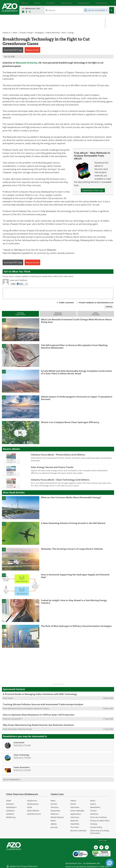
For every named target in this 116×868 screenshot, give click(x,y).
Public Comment (67, 303)
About (93, 801)
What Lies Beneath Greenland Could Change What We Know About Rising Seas (76, 321)
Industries (75, 817)
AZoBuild (10, 814)
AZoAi (30, 807)
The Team (75, 827)
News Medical (33, 811)
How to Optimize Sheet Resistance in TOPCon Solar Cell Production (39, 715)
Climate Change (26, 33)
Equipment (55, 811)
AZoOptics (10, 811)
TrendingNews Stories (20, 314)
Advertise (94, 814)
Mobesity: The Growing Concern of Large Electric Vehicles (72, 549)
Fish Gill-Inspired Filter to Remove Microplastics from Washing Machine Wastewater (74, 346)
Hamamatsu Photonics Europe (20, 729)
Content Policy (96, 827)
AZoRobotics (11, 807)
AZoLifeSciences (34, 814)
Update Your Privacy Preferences (22, 865)
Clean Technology (21, 755)
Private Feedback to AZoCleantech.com (96, 303)
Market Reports (57, 817)
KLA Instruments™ (15, 719)
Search (93, 804)
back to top (103, 840)
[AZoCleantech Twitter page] (30, 12)
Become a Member (78, 831)
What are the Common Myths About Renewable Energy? (71, 497)
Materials (74, 821)
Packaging (39, 33)
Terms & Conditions (99, 817)
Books (53, 821)
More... (111, 3)
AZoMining (11, 817)
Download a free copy (93, 190)
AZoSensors (32, 801)
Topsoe (10, 698)
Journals (54, 827)
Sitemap (94, 824)
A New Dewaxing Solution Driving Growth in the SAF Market (73, 523)
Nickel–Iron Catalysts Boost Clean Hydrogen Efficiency (70, 422)
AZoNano (10, 804)
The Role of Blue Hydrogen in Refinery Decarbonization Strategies (76, 626)
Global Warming (52, 33)
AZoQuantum (33, 804)
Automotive (19, 742)
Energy (71, 33)
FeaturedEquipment (58, 314)
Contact (93, 811)
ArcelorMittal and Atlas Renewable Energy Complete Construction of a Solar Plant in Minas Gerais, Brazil (77, 372)
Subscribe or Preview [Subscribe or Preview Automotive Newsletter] (22, 745)
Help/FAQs (75, 824)
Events (73, 804)
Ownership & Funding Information (100, 832)
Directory (55, 807)
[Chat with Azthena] (110, 863)
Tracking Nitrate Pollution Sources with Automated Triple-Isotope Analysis (43, 704)
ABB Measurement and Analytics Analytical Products (28, 708)
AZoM (9, 801)
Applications (76, 814)
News (15, 33)
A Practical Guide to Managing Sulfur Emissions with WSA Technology (40, 694)
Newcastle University (26, 63)
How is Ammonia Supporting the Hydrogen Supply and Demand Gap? (75, 576)
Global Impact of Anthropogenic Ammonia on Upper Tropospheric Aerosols (77, 398)
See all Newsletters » (12, 779)
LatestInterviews (96, 314)
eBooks (54, 824)
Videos (73, 801)
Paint (64, 33)
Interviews (75, 807)
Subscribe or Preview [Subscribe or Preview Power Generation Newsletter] (22, 770)
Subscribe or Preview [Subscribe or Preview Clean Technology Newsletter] (22, 758)
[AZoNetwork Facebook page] (27, 12)
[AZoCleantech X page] (107, 847)
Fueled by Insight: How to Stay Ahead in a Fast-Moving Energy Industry (74, 602)
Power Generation (22, 767)
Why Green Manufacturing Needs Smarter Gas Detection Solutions (38, 725)
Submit (109, 307)
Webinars (55, 814)
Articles (54, 804)
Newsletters (95, 807)
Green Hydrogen (77, 811)
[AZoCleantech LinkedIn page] (23, 12)
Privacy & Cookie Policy (100, 821)
